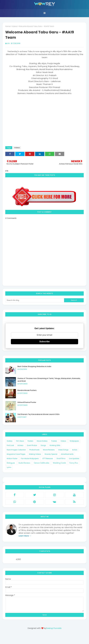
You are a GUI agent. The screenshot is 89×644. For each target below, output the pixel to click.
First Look (10, 445)
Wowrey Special (51, 454)
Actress (20, 445)
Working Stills (55, 445)
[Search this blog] (35, 300)
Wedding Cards (59, 463)
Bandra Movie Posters (27, 390)
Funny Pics (74, 463)
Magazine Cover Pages (16, 454)
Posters (30, 441)
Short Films (61, 459)
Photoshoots (34, 450)
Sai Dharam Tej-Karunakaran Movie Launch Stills (38, 414)
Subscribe (44, 342)
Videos (14, 26)
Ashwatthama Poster (27, 402)
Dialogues (11, 463)
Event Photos (32, 445)
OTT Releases (48, 459)
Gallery (10, 441)
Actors (75, 450)
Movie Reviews (49, 450)
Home (8, 26)
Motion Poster (12, 459)
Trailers (54, 441)
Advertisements (67, 454)
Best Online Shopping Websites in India (34, 366)
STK (8, 43)
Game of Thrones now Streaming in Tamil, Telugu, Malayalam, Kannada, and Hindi (49, 380)
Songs (43, 445)
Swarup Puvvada (54, 628)
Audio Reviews (24, 463)
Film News (20, 441)
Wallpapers (74, 441)
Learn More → (25, 536)
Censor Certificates (42, 463)
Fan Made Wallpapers (30, 459)
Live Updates (74, 459)
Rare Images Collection (16, 450)
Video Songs (63, 450)
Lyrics (9, 467)
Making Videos (35, 454)
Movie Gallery (42, 441)
